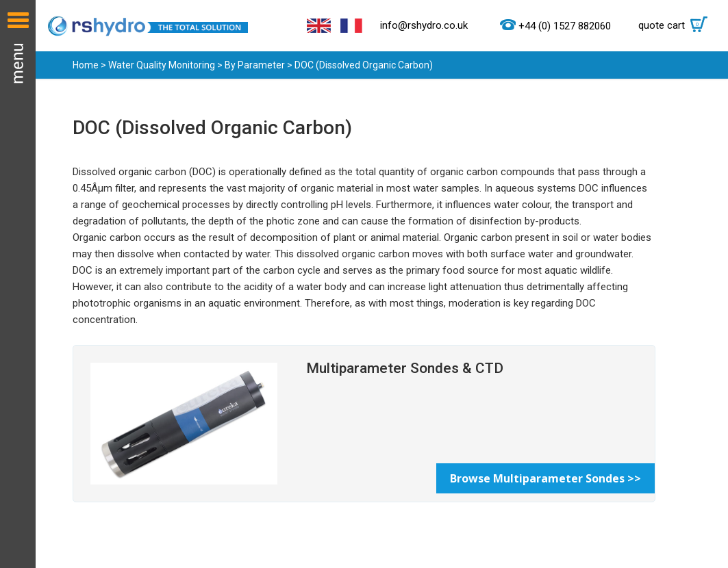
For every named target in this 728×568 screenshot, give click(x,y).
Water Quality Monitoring (162, 65)
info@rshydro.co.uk (424, 25)
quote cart (676, 25)
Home (86, 65)
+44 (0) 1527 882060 (565, 26)
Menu (18, 284)
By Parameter (255, 65)
